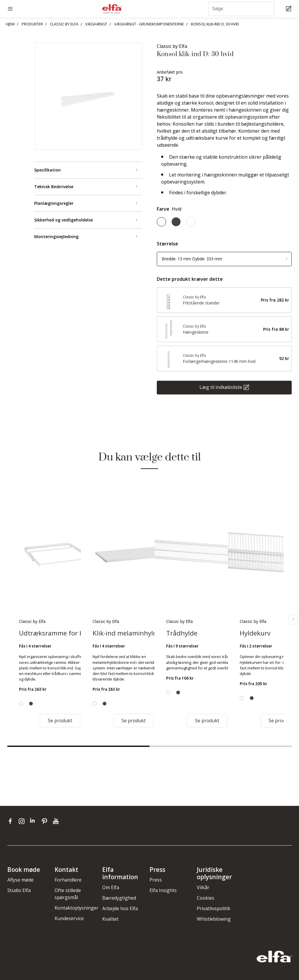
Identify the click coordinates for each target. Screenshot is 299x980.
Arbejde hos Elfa (120, 908)
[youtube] (57, 821)
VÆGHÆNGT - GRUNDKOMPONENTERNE (149, 24)
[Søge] (241, 9)
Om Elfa (111, 887)
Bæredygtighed (119, 898)
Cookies (206, 898)
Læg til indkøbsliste (221, 387)
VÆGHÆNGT (96, 24)
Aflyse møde (20, 880)
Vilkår (203, 887)
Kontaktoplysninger (77, 908)
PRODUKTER (32, 24)
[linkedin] (34, 821)
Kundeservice (69, 918)
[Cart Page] (290, 9)
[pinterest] (46, 821)
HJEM (10, 24)
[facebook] (12, 821)
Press (156, 880)
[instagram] (23, 821)
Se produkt (60, 721)
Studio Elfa (19, 890)
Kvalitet (110, 919)
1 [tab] (78, 746)
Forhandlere (68, 880)
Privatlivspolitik (214, 908)
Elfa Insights (163, 890)
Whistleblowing (214, 919)
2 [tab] (221, 746)
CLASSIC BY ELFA (64, 24)
